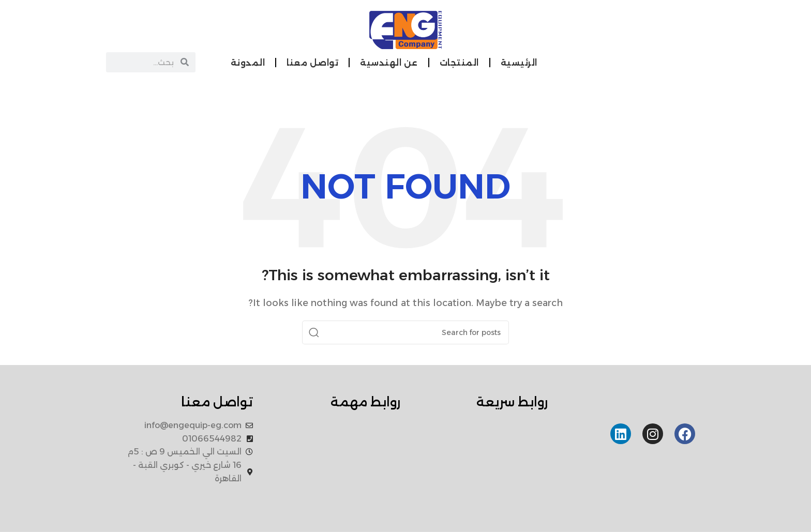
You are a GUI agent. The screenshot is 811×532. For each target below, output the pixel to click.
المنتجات (459, 63)
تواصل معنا (312, 63)
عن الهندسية (389, 63)
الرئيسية (519, 63)
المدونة (248, 63)
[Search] (405, 332)
